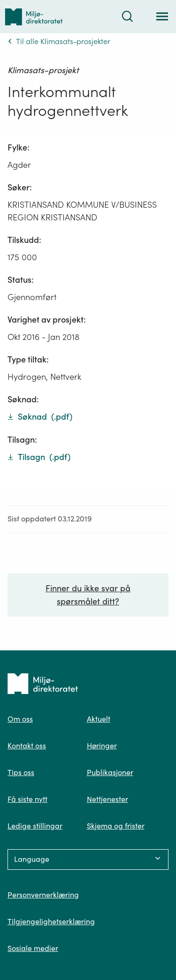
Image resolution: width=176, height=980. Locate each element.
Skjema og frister (116, 826)
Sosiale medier (33, 948)
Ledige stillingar (35, 826)
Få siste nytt (27, 799)
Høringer (102, 746)
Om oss (20, 719)
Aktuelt (99, 719)
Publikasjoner (110, 772)
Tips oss (21, 772)
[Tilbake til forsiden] (34, 17)
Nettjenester (107, 799)
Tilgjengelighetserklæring (51, 921)
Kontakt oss (27, 746)
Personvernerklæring (43, 895)
